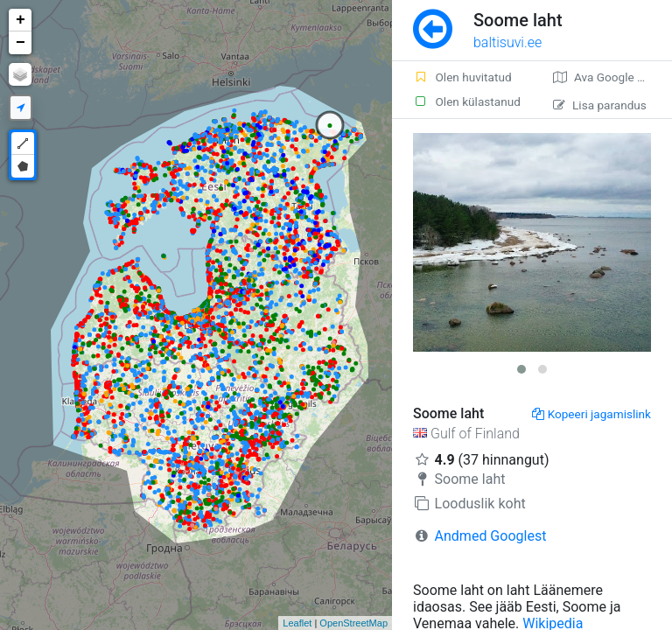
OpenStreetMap (353, 623)
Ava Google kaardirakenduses (612, 77)
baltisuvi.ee (507, 42)
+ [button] (21, 20)
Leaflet (297, 623)
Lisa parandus (600, 105)
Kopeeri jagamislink (591, 414)
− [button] (21, 43)
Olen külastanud (467, 101)
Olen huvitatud (462, 77)
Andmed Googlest (491, 536)
